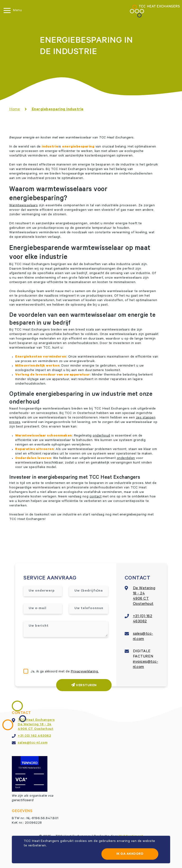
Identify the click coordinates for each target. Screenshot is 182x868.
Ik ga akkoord (130, 854)
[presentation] (59, 653)
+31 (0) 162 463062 (34, 736)
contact (96, 497)
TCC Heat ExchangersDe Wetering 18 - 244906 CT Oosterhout (36, 725)
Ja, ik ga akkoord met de (65, 672)
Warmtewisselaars (23, 206)
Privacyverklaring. (85, 672)
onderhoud (101, 436)
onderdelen (126, 459)
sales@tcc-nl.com (33, 743)
